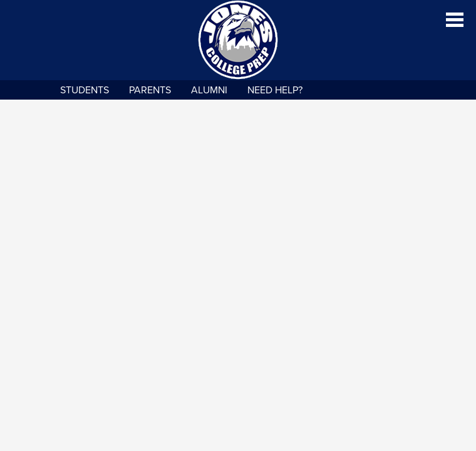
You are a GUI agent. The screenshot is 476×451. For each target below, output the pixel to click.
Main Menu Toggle (455, 20)
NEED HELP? (275, 90)
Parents (150, 90)
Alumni (209, 90)
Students (85, 90)
